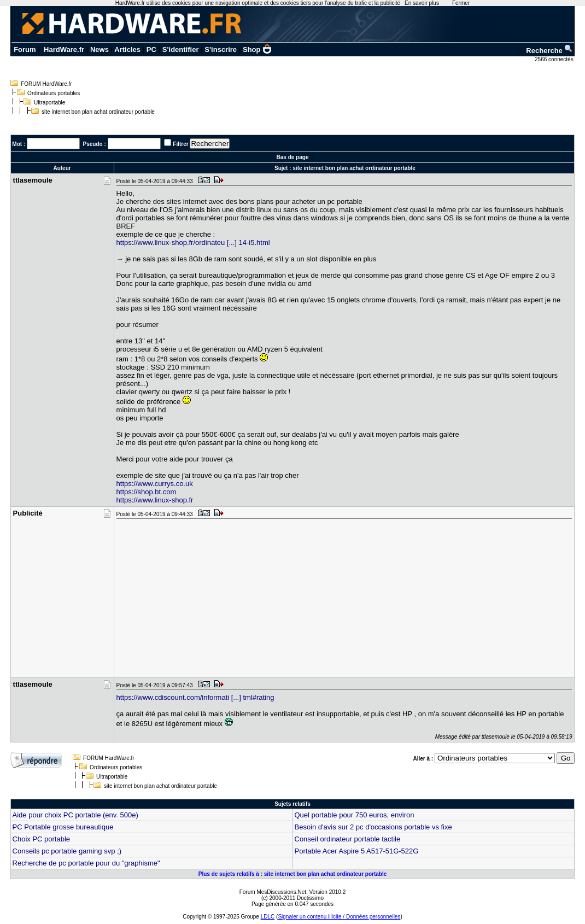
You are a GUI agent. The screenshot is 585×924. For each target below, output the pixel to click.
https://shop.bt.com (147, 492)
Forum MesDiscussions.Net (273, 892)
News (100, 49)
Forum (25, 49)
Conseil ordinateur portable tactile (348, 839)
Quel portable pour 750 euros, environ (355, 815)
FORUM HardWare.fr (46, 84)
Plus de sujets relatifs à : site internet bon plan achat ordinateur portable (293, 874)
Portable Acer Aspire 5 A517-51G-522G (357, 851)
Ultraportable (49, 103)
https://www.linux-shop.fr (155, 500)
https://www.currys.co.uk (155, 484)
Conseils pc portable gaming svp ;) (67, 851)
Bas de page (293, 157)
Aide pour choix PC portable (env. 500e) (75, 815)
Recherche (549, 51)
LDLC (268, 917)
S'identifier (181, 49)
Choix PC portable (42, 839)
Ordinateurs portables (54, 93)
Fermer (461, 3)
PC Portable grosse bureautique (63, 827)
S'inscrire (221, 49)
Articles (127, 49)
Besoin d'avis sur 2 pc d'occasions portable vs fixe (373, 827)
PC (151, 49)
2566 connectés (555, 59)
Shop (258, 49)
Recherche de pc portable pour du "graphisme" (86, 863)
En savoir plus (422, 3)
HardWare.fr (64, 49)
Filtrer (180, 144)
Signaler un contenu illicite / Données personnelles (339, 917)
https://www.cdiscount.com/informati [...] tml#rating (195, 697)
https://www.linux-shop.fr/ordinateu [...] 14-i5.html (193, 242)
